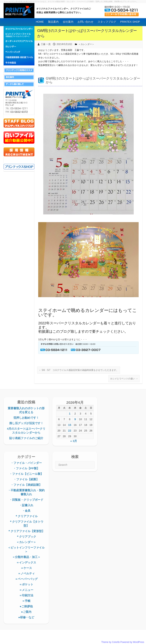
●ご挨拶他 (26, 606)
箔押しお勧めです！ (26, 418)
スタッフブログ (107, 22)
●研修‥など (26, 617)
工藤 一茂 (46, 44)
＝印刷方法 (26, 595)
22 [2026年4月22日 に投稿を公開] (70, 430)
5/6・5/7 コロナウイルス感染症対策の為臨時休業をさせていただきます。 (79, 370)
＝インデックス (26, 562)
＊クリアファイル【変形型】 (26, 531)
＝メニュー (26, 590)
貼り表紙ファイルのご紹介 (26, 438)
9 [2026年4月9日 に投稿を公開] (75, 419)
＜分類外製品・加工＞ (26, 557)
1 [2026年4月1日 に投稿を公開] (70, 413)
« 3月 (74, 441)
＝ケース (26, 568)
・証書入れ (26, 505)
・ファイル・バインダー (26, 463)
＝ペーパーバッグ (26, 579)
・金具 (26, 511)
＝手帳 (26, 601)
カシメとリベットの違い (124, 379)
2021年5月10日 (64, 44)
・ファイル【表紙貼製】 (26, 485)
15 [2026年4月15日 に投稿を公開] (70, 425)
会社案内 (68, 22)
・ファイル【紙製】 (26, 479)
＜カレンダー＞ (86, 44)
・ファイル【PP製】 (26, 468)
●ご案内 (26, 612)
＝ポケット (26, 584)
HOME (40, 22)
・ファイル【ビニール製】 (26, 474)
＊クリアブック (26, 537)
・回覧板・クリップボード (26, 500)
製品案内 (53, 22)
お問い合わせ (85, 22)
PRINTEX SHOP (130, 22)
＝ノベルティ (26, 573)
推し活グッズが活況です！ (26, 423)
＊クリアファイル (26, 516)
